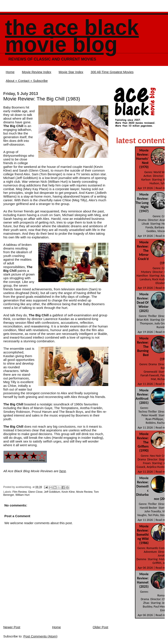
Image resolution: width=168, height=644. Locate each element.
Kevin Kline (68, 492)
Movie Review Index (37, 72)
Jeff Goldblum (52, 492)
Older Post (101, 627)
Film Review (20, 492)
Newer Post (12, 627)
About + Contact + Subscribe (27, 81)
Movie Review (84, 492)
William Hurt (22, 495)
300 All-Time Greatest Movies (112, 72)
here (63, 471)
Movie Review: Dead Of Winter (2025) (143, 302)
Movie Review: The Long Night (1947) (142, 203)
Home (10, 72)
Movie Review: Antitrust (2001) (142, 396)
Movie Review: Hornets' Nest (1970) (143, 159)
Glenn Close (35, 492)
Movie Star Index (71, 72)
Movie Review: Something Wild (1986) (143, 535)
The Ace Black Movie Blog (72, 36)
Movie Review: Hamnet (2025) (143, 580)
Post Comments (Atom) (40, 636)
